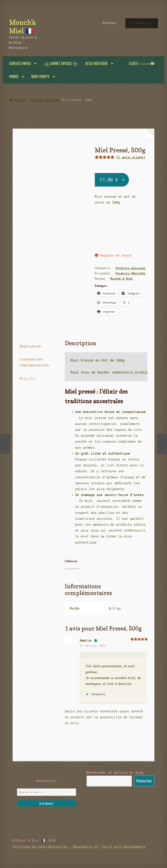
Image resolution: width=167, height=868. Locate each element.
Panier (14, 76)
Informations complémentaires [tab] (34, 362)
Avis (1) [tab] (27, 379)
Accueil (20, 100)
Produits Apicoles (45, 100)
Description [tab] (30, 346)
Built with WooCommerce (124, 847)
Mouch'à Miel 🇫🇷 (22, 27)
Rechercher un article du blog (115, 773)
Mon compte (40, 76)
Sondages (109, 23)
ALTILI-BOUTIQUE (96, 63)
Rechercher (144, 781)
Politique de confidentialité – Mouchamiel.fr (56, 847)
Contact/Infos (20, 63)
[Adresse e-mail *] (47, 792)
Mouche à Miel (122, 279)
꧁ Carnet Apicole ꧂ (61, 63)
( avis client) (131, 157)
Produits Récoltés (130, 273)
